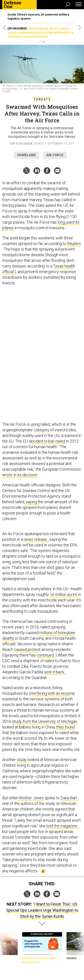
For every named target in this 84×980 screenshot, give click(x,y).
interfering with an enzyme (52, 693)
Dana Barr (69, 798)
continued (46, 655)
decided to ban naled (47, 441)
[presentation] (4, 948)
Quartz (39, 144)
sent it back (55, 672)
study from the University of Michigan (45, 721)
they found (65, 727)
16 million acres (64, 594)
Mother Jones (32, 798)
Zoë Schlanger (21, 144)
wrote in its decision (20, 475)
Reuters (74, 244)
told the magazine (62, 826)
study (22, 760)
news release (36, 539)
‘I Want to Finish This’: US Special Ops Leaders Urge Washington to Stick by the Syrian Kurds (42, 910)
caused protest (28, 649)
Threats (42, 99)
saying (32, 502)
